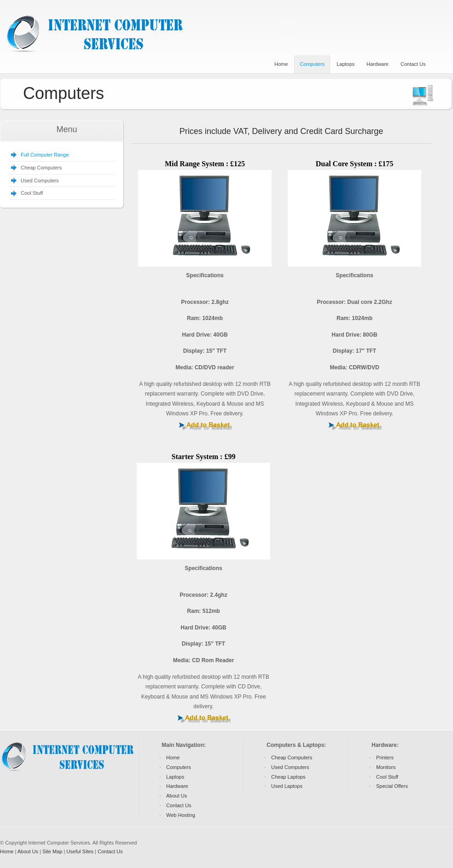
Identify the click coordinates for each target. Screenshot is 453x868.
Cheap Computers (41, 168)
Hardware (177, 786)
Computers (179, 767)
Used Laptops (287, 786)
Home (173, 757)
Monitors (386, 767)
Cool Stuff (32, 193)
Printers (385, 757)
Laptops (175, 777)
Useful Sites (80, 851)
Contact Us (179, 805)
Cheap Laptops (288, 777)
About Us (177, 796)
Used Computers (40, 181)
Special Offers (392, 786)
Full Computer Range (45, 155)
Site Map (52, 851)
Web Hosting (181, 815)
